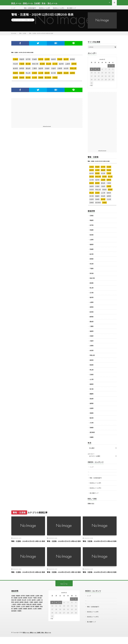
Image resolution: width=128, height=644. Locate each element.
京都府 (92, 339)
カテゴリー (91, 457)
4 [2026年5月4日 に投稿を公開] (95, 72)
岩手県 (92, 228)
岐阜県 (92, 315)
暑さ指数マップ (75, 9)
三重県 (92, 329)
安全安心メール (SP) (46, 9)
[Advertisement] (28, 115)
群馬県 (92, 262)
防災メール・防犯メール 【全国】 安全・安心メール (38, 640)
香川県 (92, 392)
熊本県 (92, 421)
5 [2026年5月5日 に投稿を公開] (99, 72)
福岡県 (92, 406)
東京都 (92, 276)
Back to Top (64, 591)
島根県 (92, 368)
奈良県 (92, 353)
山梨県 (92, 305)
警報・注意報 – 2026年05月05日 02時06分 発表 (64, 545)
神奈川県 (92, 281)
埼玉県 (92, 267)
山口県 (92, 382)
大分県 (92, 426)
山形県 (92, 243)
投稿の (91, 506)
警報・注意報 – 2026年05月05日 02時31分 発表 (28, 545)
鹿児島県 (92, 435)
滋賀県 (92, 334)
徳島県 (92, 387)
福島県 (92, 247)
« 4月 (91, 88)
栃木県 (92, 257)
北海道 (92, 219)
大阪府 (92, 344)
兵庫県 (92, 349)
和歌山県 (92, 358)
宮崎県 (92, 431)
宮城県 (92, 233)
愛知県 (92, 325)
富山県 (92, 291)
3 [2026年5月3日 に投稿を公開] (92, 72)
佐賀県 (92, 411)
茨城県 (92, 252)
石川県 (92, 296)
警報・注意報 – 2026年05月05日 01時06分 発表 (100, 545)
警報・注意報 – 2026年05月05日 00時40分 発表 (28, 578)
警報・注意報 (29, 23)
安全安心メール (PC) (61, 9)
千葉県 (92, 272)
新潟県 (92, 286)
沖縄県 (92, 440)
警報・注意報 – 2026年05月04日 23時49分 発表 (100, 578)
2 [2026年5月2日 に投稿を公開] (113, 69)
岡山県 (92, 373)
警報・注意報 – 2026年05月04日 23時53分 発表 (64, 578)
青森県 (92, 223)
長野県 (92, 310)
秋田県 (92, 238)
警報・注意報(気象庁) (31, 9)
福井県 (92, 300)
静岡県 (92, 320)
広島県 (92, 378)
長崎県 (92, 416)
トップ (13, 9)
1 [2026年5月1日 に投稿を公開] (109, 69)
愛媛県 (92, 397)
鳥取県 (92, 363)
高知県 (92, 402)
